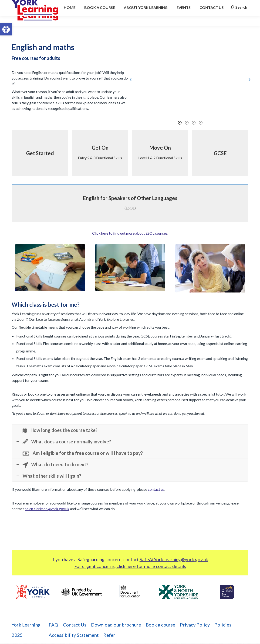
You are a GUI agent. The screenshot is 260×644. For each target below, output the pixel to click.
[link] (6, 29)
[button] (131, 87)
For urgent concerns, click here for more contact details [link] (130, 567)
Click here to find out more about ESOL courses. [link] (130, 234)
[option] (190, 87)
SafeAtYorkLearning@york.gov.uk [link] (174, 560)
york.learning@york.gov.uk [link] (72, 4)
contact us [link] (156, 490)
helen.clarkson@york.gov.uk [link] (47, 509)
